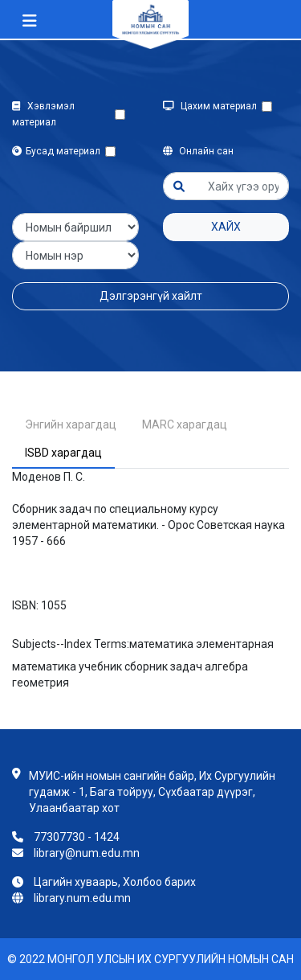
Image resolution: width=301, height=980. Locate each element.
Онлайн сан (198, 151)
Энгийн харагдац (71, 424)
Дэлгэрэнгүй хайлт (151, 296)
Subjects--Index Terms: (71, 644)
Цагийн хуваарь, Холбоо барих (115, 882)
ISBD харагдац (63, 453)
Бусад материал (59, 151)
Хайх (226, 227)
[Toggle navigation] (30, 21)
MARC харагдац (185, 424)
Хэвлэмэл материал (43, 114)
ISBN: (25, 605)
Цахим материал (212, 106)
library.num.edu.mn (82, 898)
